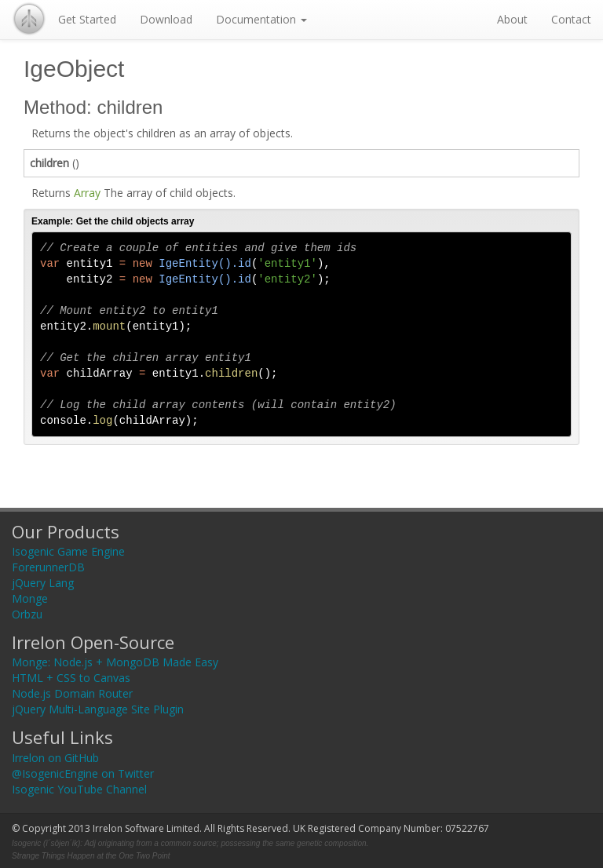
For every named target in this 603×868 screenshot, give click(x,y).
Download (166, 19)
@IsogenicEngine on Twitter (83, 773)
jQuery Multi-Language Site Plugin (98, 709)
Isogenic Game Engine (68, 551)
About (512, 19)
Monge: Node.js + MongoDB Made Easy (115, 662)
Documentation (261, 19)
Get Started (87, 19)
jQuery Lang (43, 583)
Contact (571, 19)
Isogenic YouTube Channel (79, 789)
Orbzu (27, 614)
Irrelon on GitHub (55, 758)
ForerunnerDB (48, 567)
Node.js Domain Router (72, 693)
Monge (30, 598)
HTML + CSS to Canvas (71, 678)
